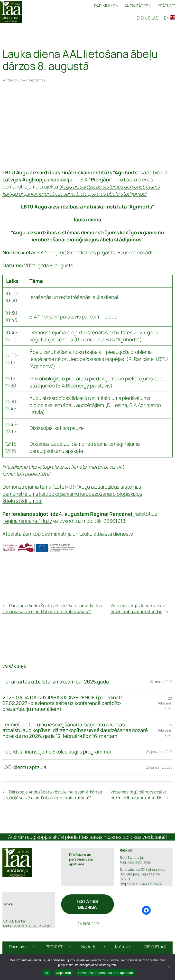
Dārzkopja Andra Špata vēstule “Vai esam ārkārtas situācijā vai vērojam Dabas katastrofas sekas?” (52, 608)
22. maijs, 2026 (161, 682)
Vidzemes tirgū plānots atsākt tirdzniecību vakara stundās (138, 608)
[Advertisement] (87, 129)
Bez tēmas (37, 80)
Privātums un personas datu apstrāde (106, 973)
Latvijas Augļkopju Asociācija (49, 12)
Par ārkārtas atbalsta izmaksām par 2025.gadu (56, 682)
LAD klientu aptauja (24, 767)
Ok (47, 973)
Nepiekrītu (64, 973)
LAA (22, 80)
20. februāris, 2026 (165, 703)
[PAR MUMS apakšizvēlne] (106, 6)
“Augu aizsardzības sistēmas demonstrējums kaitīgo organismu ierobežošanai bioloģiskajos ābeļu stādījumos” (72, 494)
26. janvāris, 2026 (159, 752)
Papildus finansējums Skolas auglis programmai (57, 752)
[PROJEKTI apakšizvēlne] (70, 947)
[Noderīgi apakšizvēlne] (104, 947)
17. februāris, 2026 (165, 730)
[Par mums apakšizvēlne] (34, 947)
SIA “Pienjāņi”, (52, 252)
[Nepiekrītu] (169, 967)
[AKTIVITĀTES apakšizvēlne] (138, 6)
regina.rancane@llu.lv (28, 521)
